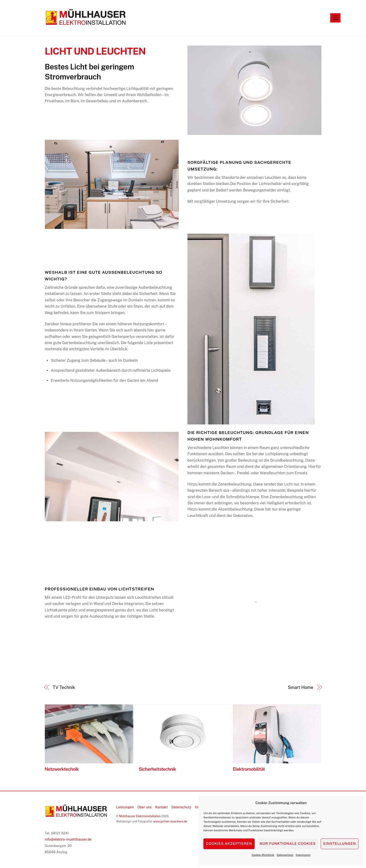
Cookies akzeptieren (229, 844)
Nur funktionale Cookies (288, 844)
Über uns (144, 807)
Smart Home (301, 687)
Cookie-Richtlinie (263, 855)
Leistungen (125, 807)
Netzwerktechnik (62, 769)
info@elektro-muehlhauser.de (68, 839)
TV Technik (64, 687)
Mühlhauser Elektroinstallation (140, 816)
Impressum (303, 855)
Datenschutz (285, 855)
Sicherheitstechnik (157, 769)
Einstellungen (340, 844)
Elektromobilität (249, 769)
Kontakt (162, 807)
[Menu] (336, 18)
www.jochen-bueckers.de (170, 821)
